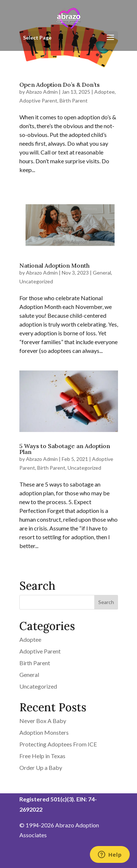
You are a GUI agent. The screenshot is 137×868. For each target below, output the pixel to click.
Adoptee (104, 92)
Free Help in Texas (42, 756)
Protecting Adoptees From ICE (58, 744)
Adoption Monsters (44, 732)
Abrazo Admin (42, 92)
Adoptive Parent (38, 100)
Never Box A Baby (43, 721)
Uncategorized (36, 281)
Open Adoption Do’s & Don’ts (60, 85)
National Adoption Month (54, 265)
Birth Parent (74, 100)
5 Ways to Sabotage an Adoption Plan (65, 449)
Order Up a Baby (41, 768)
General (102, 273)
